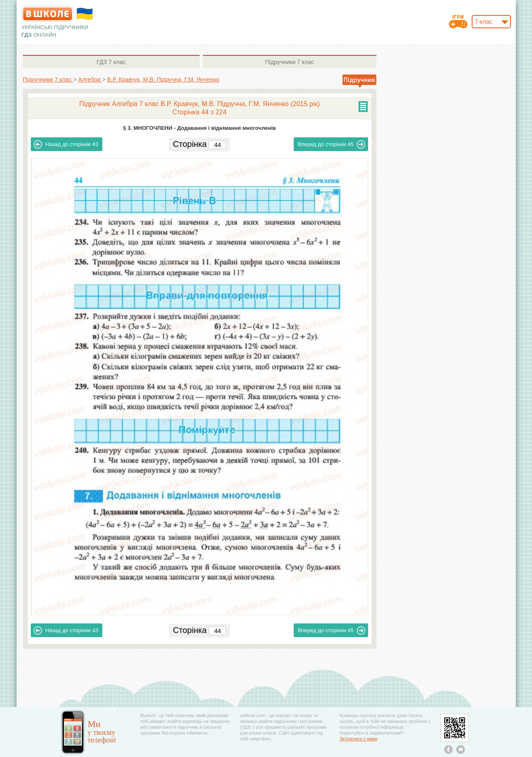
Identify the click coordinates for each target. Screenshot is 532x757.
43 (66, 144)
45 (332, 144)
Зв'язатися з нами (358, 739)
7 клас (111, 62)
